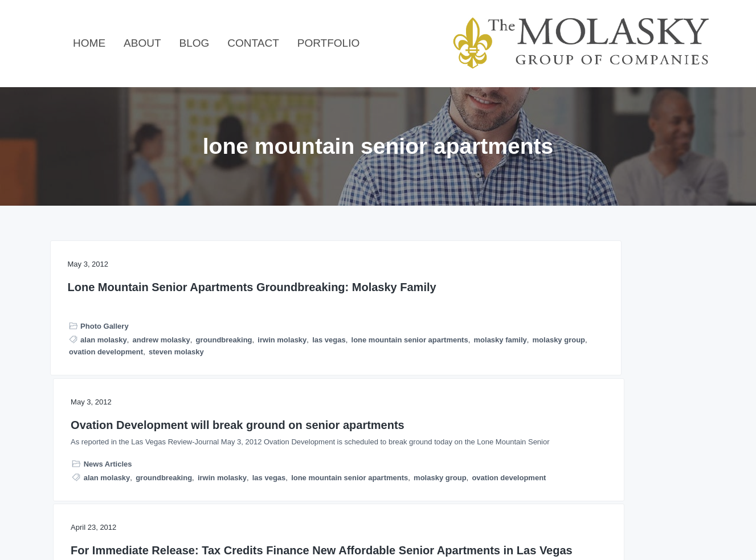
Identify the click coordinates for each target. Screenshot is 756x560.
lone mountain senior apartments (127, 392)
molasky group (154, 404)
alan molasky (104, 368)
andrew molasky (162, 368)
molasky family (95, 404)
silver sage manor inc (556, 466)
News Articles (329, 364)
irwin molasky (156, 380)
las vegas (203, 380)
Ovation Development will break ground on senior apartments (378, 294)
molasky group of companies (569, 442)
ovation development (106, 416)
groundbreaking (97, 380)
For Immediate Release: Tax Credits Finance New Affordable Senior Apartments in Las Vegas (602, 308)
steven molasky (176, 416)
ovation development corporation (577, 454)
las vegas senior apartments (631, 418)
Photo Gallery (105, 355)
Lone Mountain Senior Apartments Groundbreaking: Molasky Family (147, 301)
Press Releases (556, 405)
